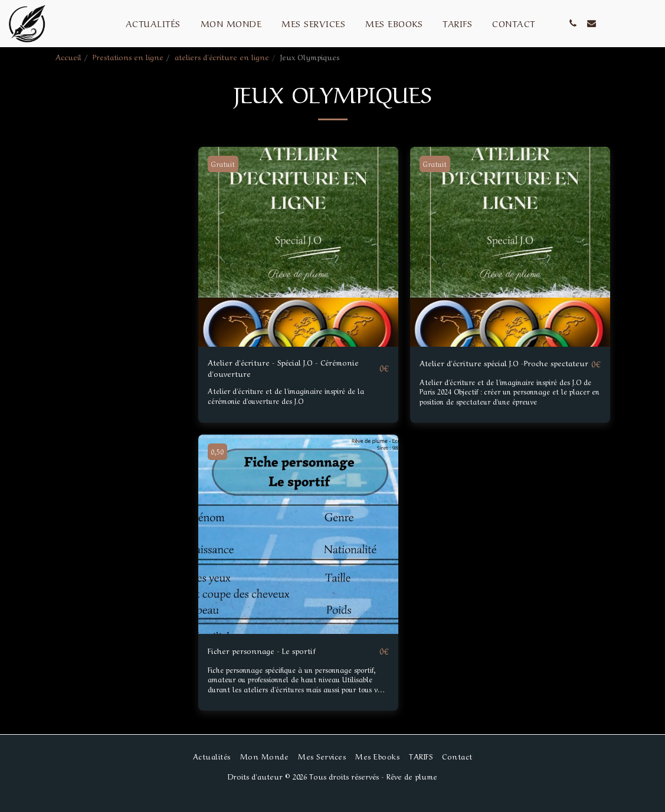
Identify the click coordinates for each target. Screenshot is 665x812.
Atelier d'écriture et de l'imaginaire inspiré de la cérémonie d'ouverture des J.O (292, 401)
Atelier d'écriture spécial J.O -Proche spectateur (498, 370)
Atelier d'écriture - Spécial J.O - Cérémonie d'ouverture (275, 370)
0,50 (219, 465)
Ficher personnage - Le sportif (272, 664)
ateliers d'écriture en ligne (222, 56)
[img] (298, 247)
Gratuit (225, 164)
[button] (573, 23)
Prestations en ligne (128, 56)
